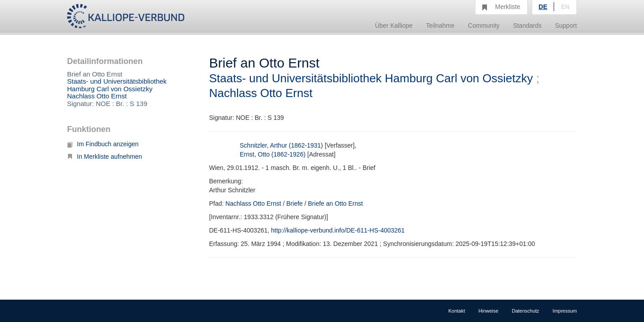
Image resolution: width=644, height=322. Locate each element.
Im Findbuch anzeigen (103, 144)
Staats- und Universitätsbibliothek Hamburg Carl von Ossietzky (117, 85)
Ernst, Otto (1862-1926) (273, 154)
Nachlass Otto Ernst (97, 96)
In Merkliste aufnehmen (105, 157)
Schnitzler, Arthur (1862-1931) (281, 145)
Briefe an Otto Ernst (336, 203)
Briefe (294, 203)
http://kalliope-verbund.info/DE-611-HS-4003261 (338, 230)
